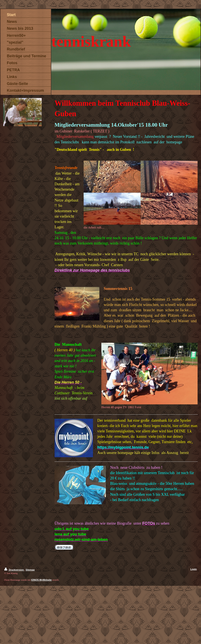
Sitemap (30, 570)
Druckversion (14, 570)
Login (194, 569)
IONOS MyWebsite (41, 580)
